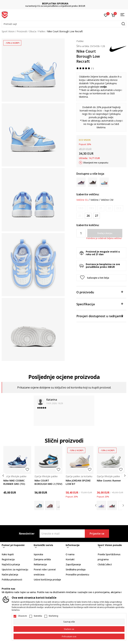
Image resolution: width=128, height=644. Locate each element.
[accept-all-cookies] (69, 636)
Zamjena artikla (42, 559)
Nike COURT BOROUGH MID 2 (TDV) (48, 482)
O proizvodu (100, 292)
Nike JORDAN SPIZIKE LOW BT (78, 482)
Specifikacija (100, 304)
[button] (64, 24)
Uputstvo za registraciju (15, 569)
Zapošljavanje (73, 564)
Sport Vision (8, 31)
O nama (70, 554)
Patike (42, 31)
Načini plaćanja (10, 574)
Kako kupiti (8, 554)
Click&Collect (105, 564)
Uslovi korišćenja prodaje (47, 580)
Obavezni (22, 616)
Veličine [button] (94, 200)
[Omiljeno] (106, 15)
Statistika (38, 616)
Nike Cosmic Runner (109, 480)
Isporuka (38, 554)
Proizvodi (22, 31)
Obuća (33, 31)
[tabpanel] (33, 70)
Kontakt (70, 559)
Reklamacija (40, 564)
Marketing (53, 616)
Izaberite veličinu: (88, 194)
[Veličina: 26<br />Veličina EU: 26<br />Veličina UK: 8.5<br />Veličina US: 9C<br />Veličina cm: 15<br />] (88, 216)
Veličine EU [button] (82, 200)
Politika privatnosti (12, 580)
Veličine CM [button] (107, 200)
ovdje (103, 87)
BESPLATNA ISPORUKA (64, 3)
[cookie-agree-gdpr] (69, 629)
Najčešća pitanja (11, 564)
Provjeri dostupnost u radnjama (100, 316)
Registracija (8, 559)
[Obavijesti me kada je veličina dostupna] (81, 208)
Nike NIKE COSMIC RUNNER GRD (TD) (14, 482)
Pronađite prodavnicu (77, 574)
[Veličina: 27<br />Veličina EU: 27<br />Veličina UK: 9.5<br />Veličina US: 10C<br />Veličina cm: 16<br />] (97, 216)
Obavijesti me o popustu (96, 163)
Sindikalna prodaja (76, 569)
